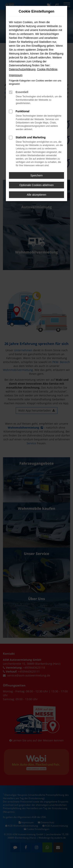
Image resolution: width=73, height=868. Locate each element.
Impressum (16, 75)
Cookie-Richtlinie (47, 69)
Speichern (36, 175)
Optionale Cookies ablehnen (37, 185)
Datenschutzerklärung (22, 69)
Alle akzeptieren (37, 195)
